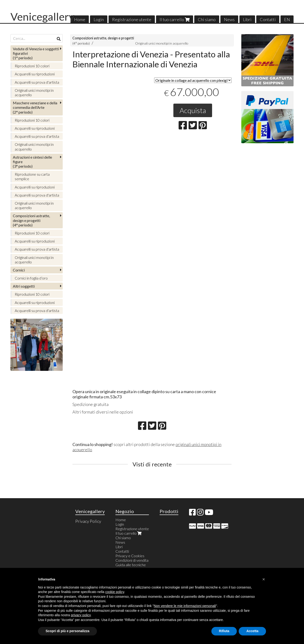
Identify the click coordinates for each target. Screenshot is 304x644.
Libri (247, 19)
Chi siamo (207, 19)
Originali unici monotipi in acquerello (162, 43)
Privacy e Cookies (130, 556)
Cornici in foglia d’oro (31, 278)
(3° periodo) (32, 162)
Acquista (193, 110)
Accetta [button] (252, 631)
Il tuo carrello (175, 19)
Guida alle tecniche (131, 565)
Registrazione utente (132, 19)
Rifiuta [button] (224, 631)
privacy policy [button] (81, 615)
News (229, 19)
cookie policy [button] (115, 592)
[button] (264, 579)
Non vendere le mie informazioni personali (185, 606)
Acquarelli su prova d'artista (37, 82)
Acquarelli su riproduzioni (35, 74)
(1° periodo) (36, 53)
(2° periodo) (35, 107)
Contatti (268, 19)
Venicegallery (42, 17)
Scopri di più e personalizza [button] (67, 631)
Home (80, 19)
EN (287, 19)
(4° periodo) (31, 220)
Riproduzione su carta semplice (32, 176)
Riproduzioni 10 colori (32, 66)
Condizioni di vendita (132, 560)
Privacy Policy (88, 521)
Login (99, 19)
